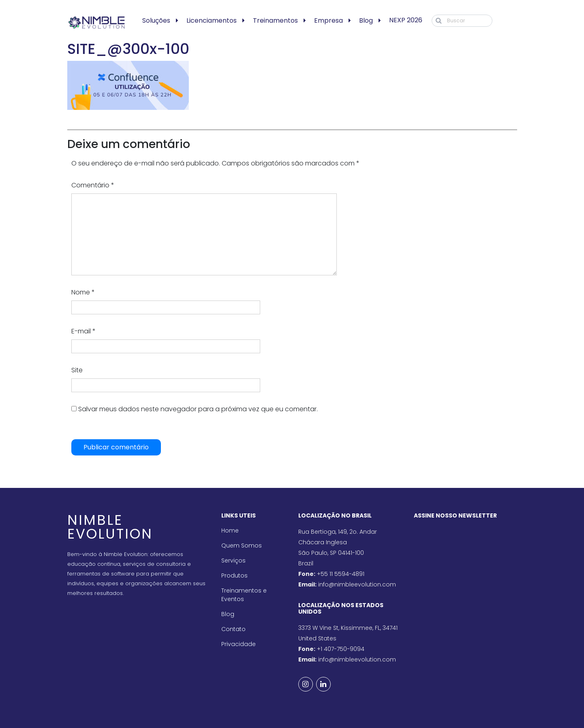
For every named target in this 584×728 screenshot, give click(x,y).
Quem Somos (242, 545)
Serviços (233, 560)
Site (77, 370)
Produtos (234, 576)
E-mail (83, 331)
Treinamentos (275, 20)
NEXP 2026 (406, 20)
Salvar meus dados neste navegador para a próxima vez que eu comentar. (198, 409)
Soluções (156, 20)
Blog (366, 20)
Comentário (93, 185)
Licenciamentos (212, 20)
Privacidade (239, 644)
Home (230, 530)
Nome (83, 292)
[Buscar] (462, 21)
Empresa (328, 20)
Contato (233, 629)
